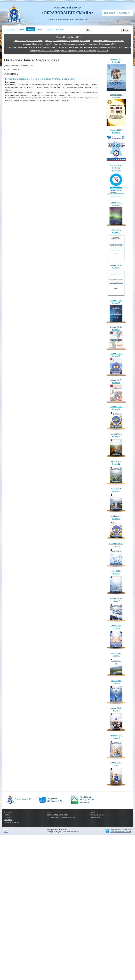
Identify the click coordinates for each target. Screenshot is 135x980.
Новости (49, 29)
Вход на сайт (109, 13)
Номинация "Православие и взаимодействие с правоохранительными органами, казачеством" (69, 51)
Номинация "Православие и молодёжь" (70, 44)
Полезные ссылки (97, 815)
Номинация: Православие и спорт (29, 41)
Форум (40, 29)
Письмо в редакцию (12, 822)
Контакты (60, 29)
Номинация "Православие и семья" (36, 44)
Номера (21, 29)
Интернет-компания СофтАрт (120, 832)
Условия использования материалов (61, 817)
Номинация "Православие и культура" (109, 41)
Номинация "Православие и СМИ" (103, 44)
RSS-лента (8, 820)
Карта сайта (95, 817)
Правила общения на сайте (58, 815)
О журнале (10, 29)
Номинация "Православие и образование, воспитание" (68, 41)
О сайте (93, 812)
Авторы (31, 29)
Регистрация (124, 13)
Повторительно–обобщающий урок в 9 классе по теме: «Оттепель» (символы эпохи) (40, 79)
